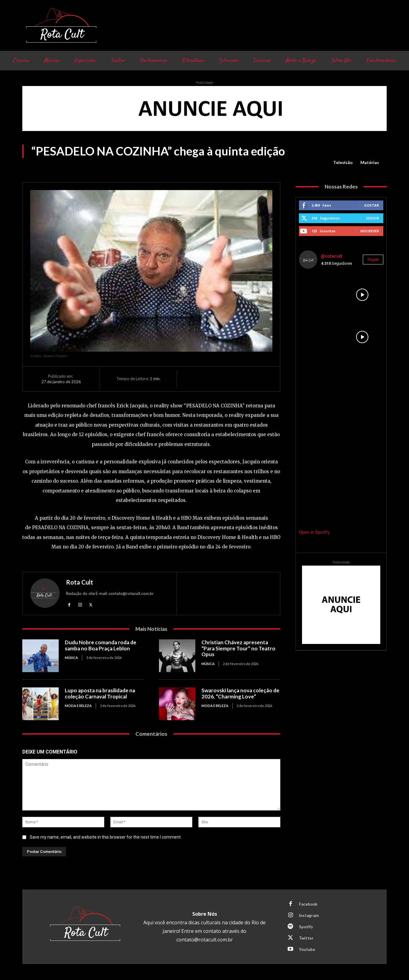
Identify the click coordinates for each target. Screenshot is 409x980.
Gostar (372, 205)
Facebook (308, 904)
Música (71, 658)
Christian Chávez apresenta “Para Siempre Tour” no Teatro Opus (238, 648)
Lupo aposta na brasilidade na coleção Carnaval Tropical (100, 693)
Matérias (370, 163)
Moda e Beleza (78, 706)
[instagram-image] (320, 295)
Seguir (372, 218)
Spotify (306, 927)
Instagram (309, 915)
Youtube (307, 949)
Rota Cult (80, 582)
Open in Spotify (314, 532)
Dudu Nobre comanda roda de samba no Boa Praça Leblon (101, 645)
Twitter (306, 938)
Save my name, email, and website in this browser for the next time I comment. (106, 837)
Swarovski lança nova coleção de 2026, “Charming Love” (240, 693)
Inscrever (370, 231)
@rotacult (332, 256)
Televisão (343, 163)
